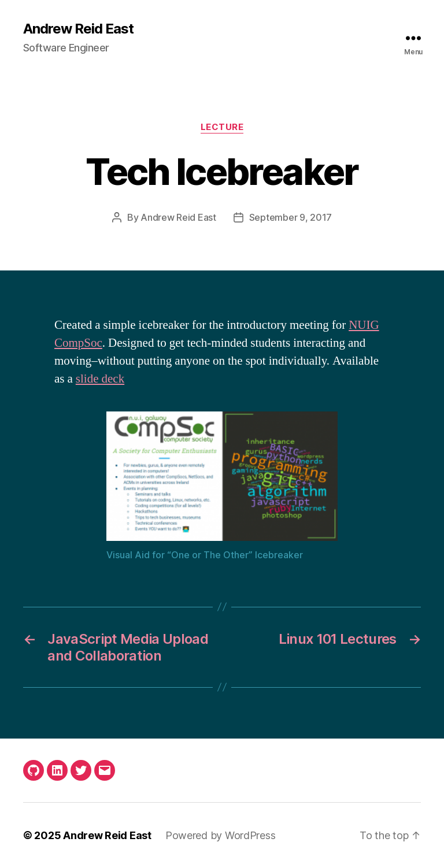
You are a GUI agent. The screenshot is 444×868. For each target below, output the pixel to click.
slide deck (100, 379)
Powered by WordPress (221, 835)
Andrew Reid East (78, 29)
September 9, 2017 (291, 217)
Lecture (222, 127)
